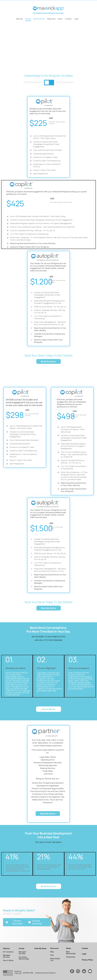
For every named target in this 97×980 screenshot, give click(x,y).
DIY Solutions (8, 952)
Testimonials (71, 957)
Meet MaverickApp (71, 953)
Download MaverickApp (24, 958)
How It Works (8, 960)
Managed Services (7, 956)
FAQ (52, 955)
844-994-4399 (28, 973)
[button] (3, 45)
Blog (52, 952)
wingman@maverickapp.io (46, 973)
